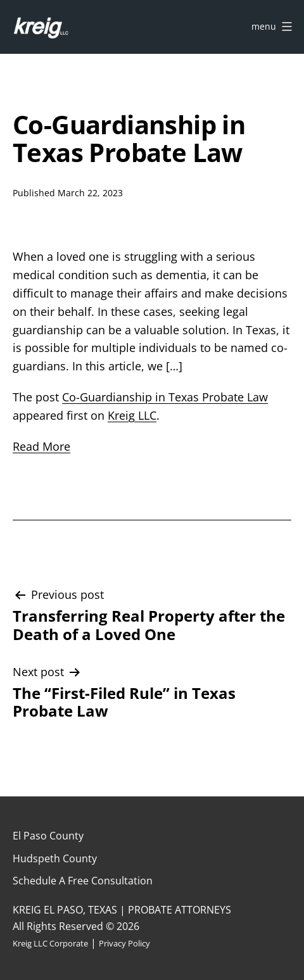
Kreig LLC (132, 415)
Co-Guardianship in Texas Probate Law (165, 397)
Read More (41, 446)
